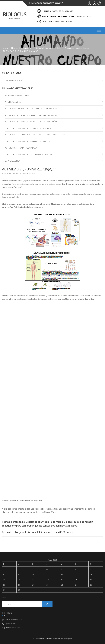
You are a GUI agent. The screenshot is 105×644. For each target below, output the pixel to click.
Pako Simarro (30, 173)
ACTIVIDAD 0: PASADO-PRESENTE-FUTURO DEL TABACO (31, 109)
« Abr (4, 597)
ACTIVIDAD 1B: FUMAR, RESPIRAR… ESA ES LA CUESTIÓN (31, 122)
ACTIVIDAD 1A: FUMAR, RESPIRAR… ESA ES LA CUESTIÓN (31, 115)
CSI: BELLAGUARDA (14, 81)
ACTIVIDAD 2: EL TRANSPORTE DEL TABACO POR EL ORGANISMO (35, 135)
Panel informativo (13, 102)
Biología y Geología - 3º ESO (48, 48)
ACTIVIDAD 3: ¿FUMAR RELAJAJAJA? (21, 148)
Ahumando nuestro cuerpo (77, 48)
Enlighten (69, 639)
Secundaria (26, 48)
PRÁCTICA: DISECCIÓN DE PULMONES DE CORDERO (29, 128)
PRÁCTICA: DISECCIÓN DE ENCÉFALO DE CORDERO (28, 154)
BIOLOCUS (15, 14)
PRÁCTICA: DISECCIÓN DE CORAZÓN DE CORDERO (28, 141)
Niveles (15, 48)
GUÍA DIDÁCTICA (12, 161)
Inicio (5, 48)
